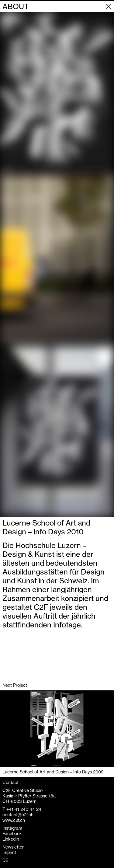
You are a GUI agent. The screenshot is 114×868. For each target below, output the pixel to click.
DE (5, 860)
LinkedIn (11, 839)
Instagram (12, 828)
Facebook (12, 834)
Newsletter (13, 847)
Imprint (9, 852)
